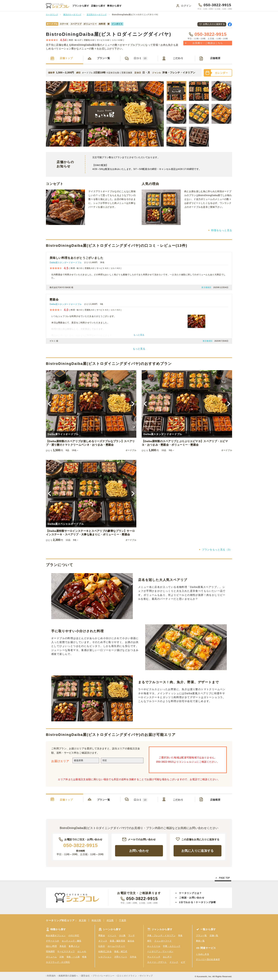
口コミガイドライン (127, 976)
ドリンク (174, 962)
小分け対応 (74, 936)
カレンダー (221, 73)
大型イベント (121, 957)
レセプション (105, 957)
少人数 (122, 936)
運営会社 (85, 976)
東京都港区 (206, 287)
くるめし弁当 (202, 954)
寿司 (149, 941)
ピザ (183, 962)
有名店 (63, 946)
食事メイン (74, 946)
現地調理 (50, 951)
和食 (180, 936)
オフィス (103, 941)
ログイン (186, 6)
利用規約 (51, 976)
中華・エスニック (172, 946)
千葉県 (123, 920)
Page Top (223, 878)
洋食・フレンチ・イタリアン (161, 936)
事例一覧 (200, 941)
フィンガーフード (163, 941)
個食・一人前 (73, 957)
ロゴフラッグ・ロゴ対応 (58, 962)
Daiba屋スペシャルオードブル (66, 524)
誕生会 (131, 941)
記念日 (102, 946)
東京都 (82, 920)
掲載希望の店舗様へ (68, 976)
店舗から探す (98, 6)
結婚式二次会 (105, 951)
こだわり (178, 58)
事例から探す (114, 6)
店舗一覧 (214, 936)
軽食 (84, 957)
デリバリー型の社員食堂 (208, 959)
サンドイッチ (154, 957)
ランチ (131, 936)
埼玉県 (110, 920)
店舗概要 (215, 58)
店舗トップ (66, 58)
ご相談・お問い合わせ (192, 898)
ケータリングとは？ (191, 893)
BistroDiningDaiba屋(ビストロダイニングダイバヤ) (109, 34)
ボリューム (51, 957)
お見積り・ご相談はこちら (208, 43)
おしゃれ (82, 951)
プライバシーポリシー (103, 976)
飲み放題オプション (56, 936)
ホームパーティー (116, 946)
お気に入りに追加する (214, 24)
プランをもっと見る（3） (217, 550)
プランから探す (81, 6)
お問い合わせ (139, 851)
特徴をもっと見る (222, 230)
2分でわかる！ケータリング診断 (198, 902)
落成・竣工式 (121, 951)
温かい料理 (51, 946)
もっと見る (139, 349)
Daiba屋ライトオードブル (63, 434)
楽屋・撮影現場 (117, 941)
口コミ (141, 58)
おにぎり (167, 957)
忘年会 (133, 957)
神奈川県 (96, 920)
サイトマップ (146, 976)
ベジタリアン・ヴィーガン (160, 951)
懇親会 (102, 936)
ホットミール (154, 946)
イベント (112, 936)
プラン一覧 (104, 58)
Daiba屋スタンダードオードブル (66, 263)
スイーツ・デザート (157, 962)
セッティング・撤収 (72, 941)
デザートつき (52, 941)
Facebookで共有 (230, 24)
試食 (62, 957)
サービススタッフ (66, 951)
